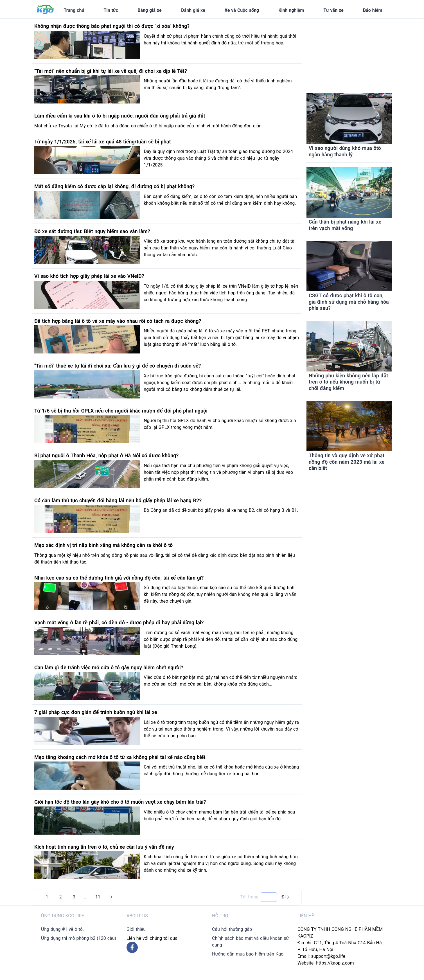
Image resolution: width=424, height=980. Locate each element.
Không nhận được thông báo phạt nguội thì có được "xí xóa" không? (112, 26)
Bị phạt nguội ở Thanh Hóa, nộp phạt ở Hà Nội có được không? (106, 455)
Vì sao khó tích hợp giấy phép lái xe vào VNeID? (89, 276)
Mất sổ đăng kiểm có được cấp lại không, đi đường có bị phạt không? (114, 186)
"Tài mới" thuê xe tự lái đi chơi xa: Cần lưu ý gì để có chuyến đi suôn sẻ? (118, 366)
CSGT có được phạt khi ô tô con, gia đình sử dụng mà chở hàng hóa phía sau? (349, 302)
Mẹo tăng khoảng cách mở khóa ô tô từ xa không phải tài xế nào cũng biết (120, 757)
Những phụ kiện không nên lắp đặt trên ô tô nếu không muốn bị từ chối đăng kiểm (348, 382)
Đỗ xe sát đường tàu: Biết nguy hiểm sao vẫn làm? (92, 231)
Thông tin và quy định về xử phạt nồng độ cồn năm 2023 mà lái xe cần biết (347, 462)
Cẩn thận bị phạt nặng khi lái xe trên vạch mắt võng (345, 225)
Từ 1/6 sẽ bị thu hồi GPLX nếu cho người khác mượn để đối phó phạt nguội (121, 411)
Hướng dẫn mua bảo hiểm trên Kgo (248, 954)
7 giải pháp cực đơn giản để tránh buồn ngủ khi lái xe (96, 712)
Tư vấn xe (334, 10)
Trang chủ (74, 10)
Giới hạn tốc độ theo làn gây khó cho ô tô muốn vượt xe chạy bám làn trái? (120, 802)
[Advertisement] (349, 54)
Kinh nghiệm (291, 10)
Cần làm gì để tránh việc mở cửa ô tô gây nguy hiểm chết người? (109, 667)
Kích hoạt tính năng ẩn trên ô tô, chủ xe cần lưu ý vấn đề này (104, 847)
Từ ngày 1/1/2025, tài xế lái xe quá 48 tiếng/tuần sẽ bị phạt (103, 142)
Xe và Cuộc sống (242, 10)
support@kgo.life (328, 956)
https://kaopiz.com (335, 963)
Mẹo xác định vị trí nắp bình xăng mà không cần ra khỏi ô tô (103, 545)
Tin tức (111, 10)
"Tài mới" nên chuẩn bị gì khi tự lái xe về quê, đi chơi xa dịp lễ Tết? (111, 71)
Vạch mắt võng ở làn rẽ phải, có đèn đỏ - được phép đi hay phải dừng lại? (119, 622)
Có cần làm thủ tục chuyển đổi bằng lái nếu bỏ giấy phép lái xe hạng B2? (118, 500)
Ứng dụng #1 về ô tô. (62, 929)
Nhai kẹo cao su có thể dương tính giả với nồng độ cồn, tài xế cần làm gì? (119, 578)
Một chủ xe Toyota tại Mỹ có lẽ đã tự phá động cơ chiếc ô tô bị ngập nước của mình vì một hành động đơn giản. (148, 126)
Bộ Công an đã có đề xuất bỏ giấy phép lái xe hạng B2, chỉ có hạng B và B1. (221, 510)
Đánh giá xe (193, 10)
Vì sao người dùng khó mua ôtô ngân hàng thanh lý (345, 151)
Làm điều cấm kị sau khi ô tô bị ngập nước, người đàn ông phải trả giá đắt (120, 116)
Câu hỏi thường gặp (232, 929)
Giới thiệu (136, 929)
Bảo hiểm (373, 10)
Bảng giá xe (149, 10)
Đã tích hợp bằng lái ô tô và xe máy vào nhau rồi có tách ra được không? (118, 321)
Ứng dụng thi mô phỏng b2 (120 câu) (79, 938)
